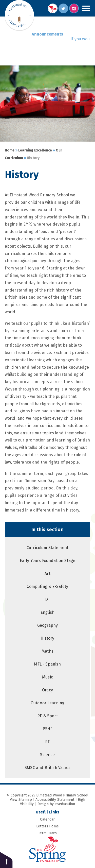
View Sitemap (21, 800)
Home (10, 150)
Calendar (65, 819)
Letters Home (63, 826)
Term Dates (64, 833)
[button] (6, 860)
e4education (65, 804)
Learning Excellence (35, 150)
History (33, 158)
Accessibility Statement (55, 800)
